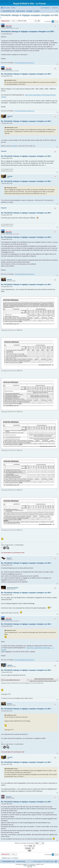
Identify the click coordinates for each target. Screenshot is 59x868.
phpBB (25, 864)
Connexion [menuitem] (55, 8)
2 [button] (55, 21)
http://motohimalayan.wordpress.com (25, 63)
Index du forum (21, 861)
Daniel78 (9, 558)
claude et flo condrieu (12, 588)
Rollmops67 (9, 27)
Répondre (5, 21)
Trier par (29, 846)
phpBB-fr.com (32, 866)
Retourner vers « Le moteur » (10, 858)
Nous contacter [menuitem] (38, 861)
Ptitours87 (4, 151)
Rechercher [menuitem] (57, 11)
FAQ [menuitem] (14, 8)
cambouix (10, 665)
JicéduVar (10, 116)
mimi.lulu (9, 280)
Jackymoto (9, 797)
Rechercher (36, 21)
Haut (57, 64)
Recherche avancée (39, 21)
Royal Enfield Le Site (9, 861)
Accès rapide (7, 8)
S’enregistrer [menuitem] (46, 8)
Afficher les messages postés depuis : (29, 843)
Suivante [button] (57, 22)
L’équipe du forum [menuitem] (49, 861)
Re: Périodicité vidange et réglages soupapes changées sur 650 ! (26, 74)
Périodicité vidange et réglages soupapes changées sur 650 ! (28, 32)
